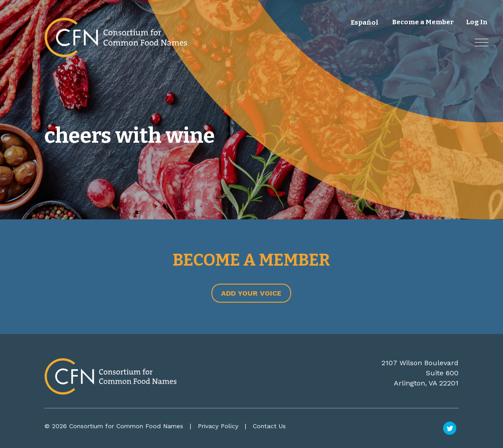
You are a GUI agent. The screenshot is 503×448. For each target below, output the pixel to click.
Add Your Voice (251, 293)
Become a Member (423, 22)
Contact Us (269, 426)
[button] (482, 43)
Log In (477, 22)
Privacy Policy (218, 426)
